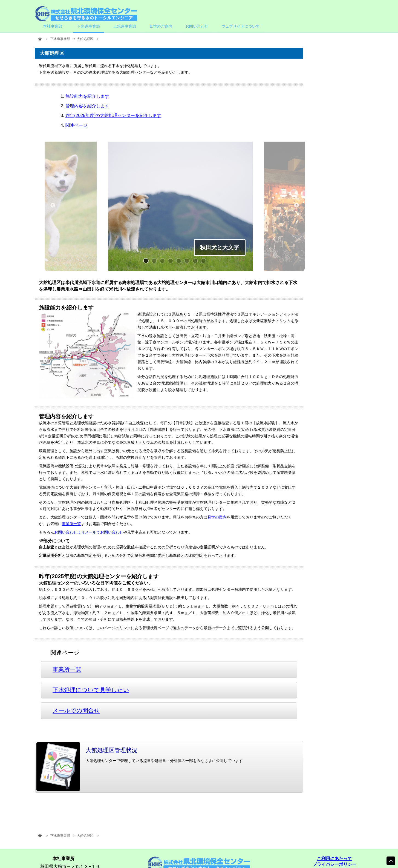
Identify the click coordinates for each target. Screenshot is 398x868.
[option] (180, 207)
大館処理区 (85, 39)
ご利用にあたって (334, 859)
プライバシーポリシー (334, 864)
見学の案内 (217, 517)
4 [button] (172, 262)
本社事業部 (53, 26)
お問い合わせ (197, 26)
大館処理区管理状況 (100, 750)
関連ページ (76, 125)
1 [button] (147, 262)
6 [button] (188, 262)
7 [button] (197, 262)
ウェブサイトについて (241, 26)
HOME (40, 39)
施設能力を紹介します (87, 96)
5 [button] (180, 262)
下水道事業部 (60, 39)
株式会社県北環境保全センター (86, 14)
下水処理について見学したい (91, 690)
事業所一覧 (71, 524)
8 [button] (205, 262)
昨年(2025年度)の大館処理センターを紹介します (113, 115)
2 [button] (155, 262)
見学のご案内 (161, 26)
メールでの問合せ (76, 710)
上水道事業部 (125, 26)
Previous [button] (53, 205)
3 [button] (164, 262)
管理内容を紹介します (87, 106)
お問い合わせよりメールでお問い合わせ (89, 532)
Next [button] (296, 205)
